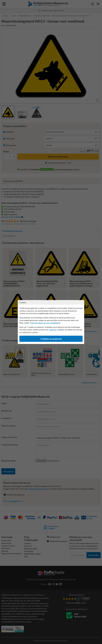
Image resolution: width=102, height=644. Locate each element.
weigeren (53, 330)
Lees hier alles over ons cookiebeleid (45, 323)
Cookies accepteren (51, 339)
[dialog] (51, 322)
